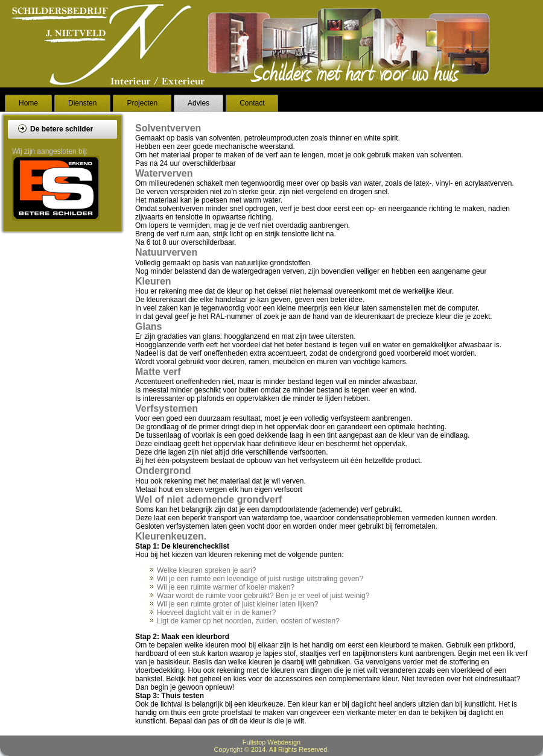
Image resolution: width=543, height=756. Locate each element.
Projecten (142, 103)
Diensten (82, 103)
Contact (252, 103)
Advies (198, 103)
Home (28, 103)
